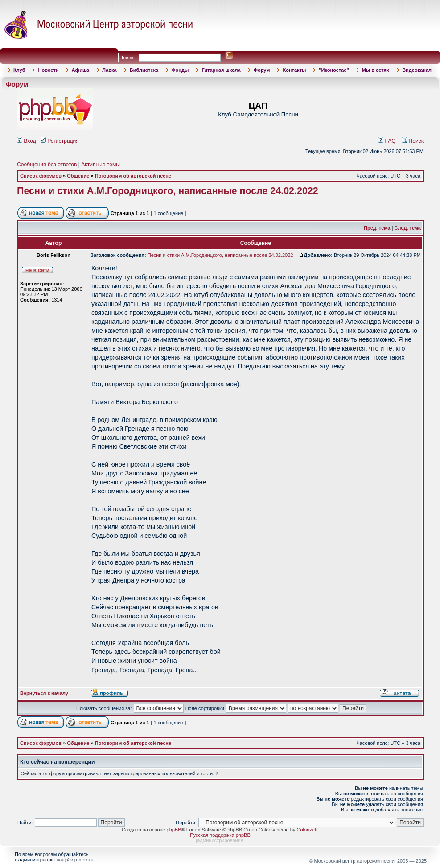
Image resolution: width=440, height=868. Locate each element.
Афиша (81, 70)
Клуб (19, 70)
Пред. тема (377, 228)
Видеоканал (417, 70)
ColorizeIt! (308, 830)
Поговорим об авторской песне (133, 176)
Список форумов (41, 176)
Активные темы (101, 165)
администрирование (220, 840)
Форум (262, 70)
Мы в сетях (376, 70)
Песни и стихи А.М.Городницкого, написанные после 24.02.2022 (168, 191)
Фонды (180, 70)
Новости (48, 70)
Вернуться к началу (44, 693)
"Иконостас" (334, 70)
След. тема (408, 228)
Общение (78, 176)
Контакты (294, 70)
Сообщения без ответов (47, 165)
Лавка (109, 70)
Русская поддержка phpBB (220, 835)
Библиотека (144, 70)
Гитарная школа (221, 70)
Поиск (413, 141)
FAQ (387, 141)
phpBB (174, 830)
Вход (27, 141)
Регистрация (60, 141)
